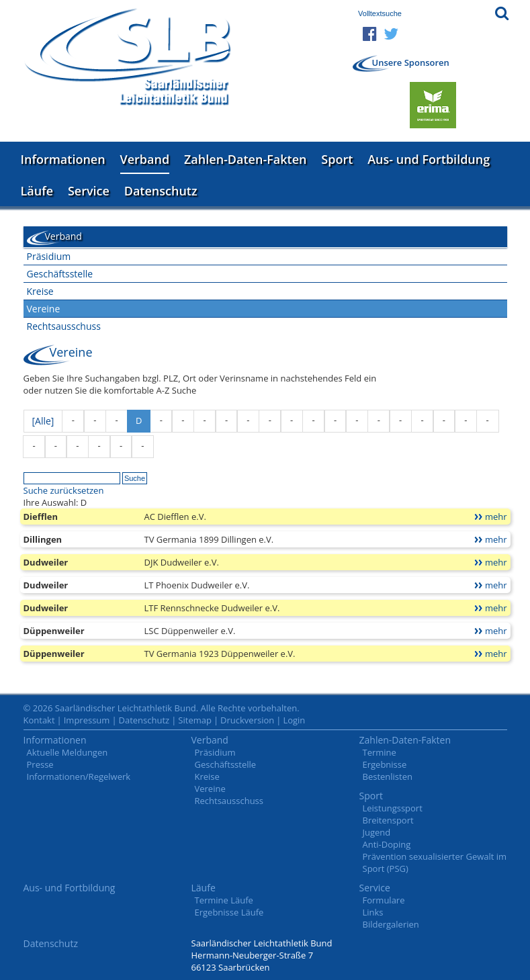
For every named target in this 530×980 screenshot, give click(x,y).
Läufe (37, 191)
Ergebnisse (385, 764)
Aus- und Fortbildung (429, 159)
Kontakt (39, 720)
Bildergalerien (391, 924)
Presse (40, 764)
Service (89, 191)
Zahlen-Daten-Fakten (245, 159)
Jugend (377, 832)
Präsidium (49, 256)
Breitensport (388, 820)
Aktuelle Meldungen (68, 752)
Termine (380, 752)
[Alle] (43, 421)
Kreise (40, 291)
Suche (135, 478)
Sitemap (195, 720)
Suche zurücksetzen (64, 490)
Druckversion (247, 720)
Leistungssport (393, 808)
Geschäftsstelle (60, 274)
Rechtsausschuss (64, 326)
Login (294, 720)
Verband (145, 159)
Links (373, 912)
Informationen (63, 159)
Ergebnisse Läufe (229, 912)
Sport (337, 159)
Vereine (44, 309)
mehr (496, 517)
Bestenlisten (388, 776)
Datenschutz (161, 191)
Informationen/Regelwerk (79, 776)
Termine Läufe (224, 900)
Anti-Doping (387, 844)
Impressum (87, 720)
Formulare (384, 900)
